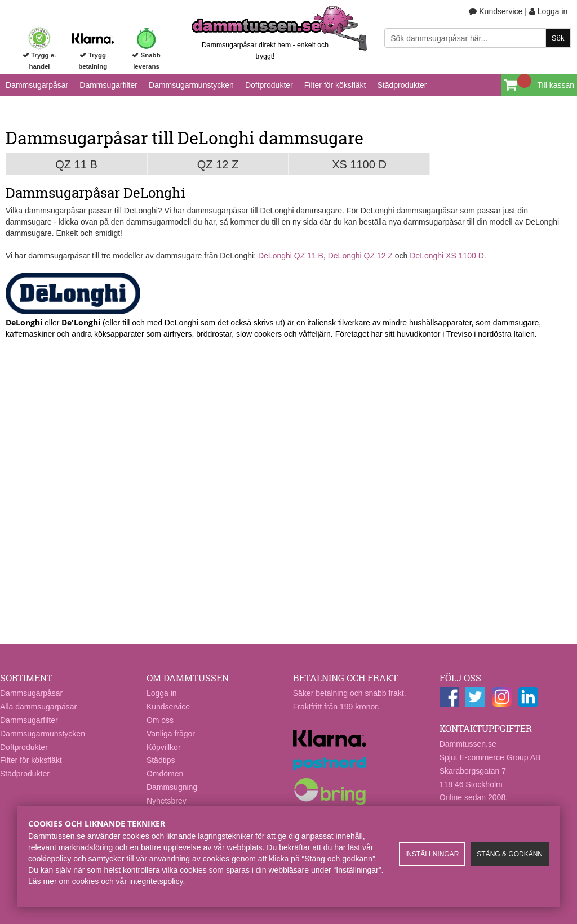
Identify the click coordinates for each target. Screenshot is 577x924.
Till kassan (556, 85)
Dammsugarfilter (108, 85)
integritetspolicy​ (156, 881)
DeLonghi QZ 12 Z (360, 256)
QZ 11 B (76, 164)
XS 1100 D (359, 164)
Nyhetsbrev (167, 801)
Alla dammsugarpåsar (38, 707)
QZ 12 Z (218, 164)
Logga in (549, 11)
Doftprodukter (269, 85)
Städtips (161, 760)
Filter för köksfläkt (335, 85)
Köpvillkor (164, 747)
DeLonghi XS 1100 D (447, 256)
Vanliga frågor (171, 734)
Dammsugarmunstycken (191, 85)
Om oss (160, 720)
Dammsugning (172, 787)
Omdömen (165, 774)
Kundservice (496, 11)
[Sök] (477, 38)
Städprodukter (402, 85)
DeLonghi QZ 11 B (291, 256)
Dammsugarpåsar (37, 85)
